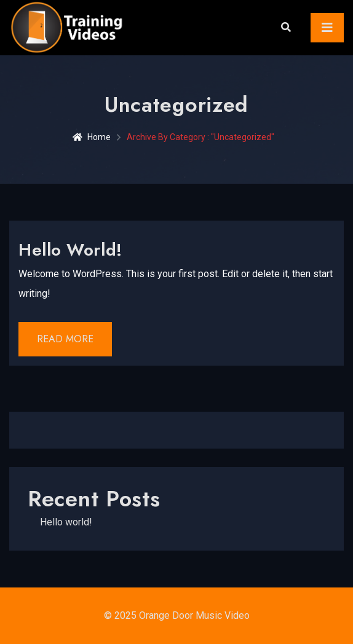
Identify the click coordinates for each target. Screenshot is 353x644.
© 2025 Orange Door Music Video (177, 615)
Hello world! (70, 250)
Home (92, 137)
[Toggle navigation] (327, 28)
